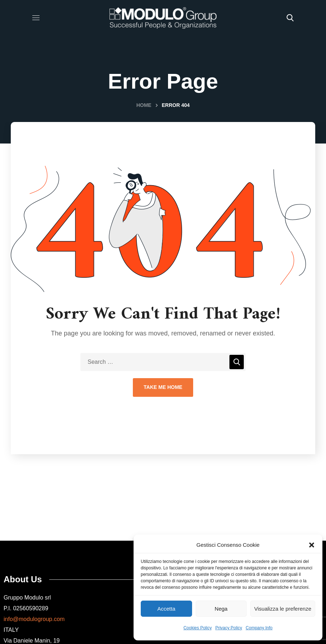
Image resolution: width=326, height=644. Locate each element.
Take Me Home (163, 387)
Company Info (259, 628)
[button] (312, 545)
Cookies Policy (198, 628)
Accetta (166, 609)
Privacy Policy (229, 628)
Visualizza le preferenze (283, 609)
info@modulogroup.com (34, 619)
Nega (221, 609)
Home (144, 105)
